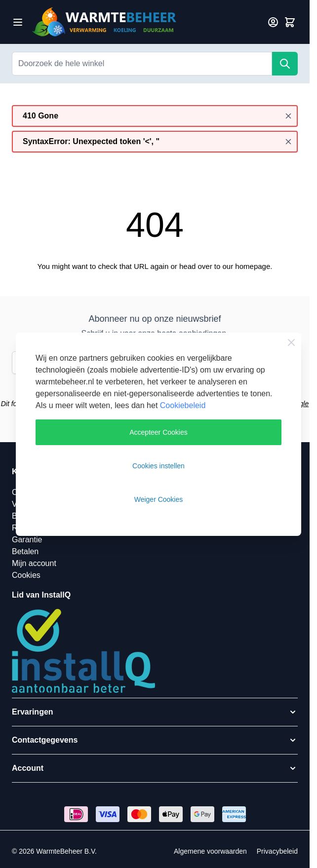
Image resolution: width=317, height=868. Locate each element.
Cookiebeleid (183, 405)
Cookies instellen (158, 466)
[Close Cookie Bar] (291, 342)
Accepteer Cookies (158, 432)
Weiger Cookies (159, 499)
